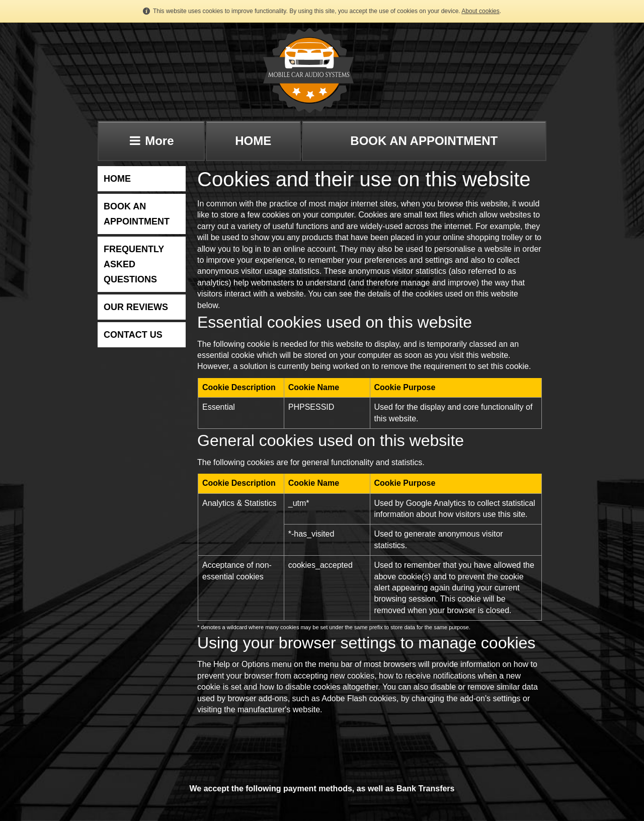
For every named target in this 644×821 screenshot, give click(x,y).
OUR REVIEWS (136, 307)
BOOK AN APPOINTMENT (424, 141)
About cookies (480, 11)
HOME (253, 141)
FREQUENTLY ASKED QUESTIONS (134, 264)
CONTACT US (133, 335)
